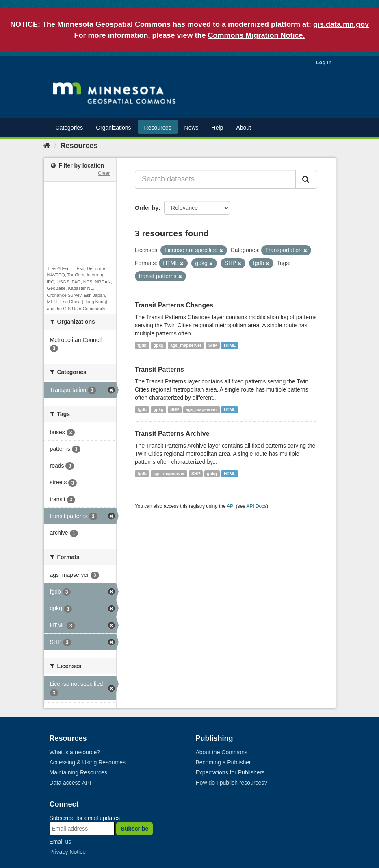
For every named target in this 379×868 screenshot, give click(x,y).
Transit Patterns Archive (172, 434)
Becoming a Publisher (223, 762)
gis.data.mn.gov (341, 24)
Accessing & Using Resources (88, 762)
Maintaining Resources (78, 772)
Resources (158, 128)
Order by (147, 208)
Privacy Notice (68, 852)
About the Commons (222, 752)
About (244, 128)
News (192, 128)
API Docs (257, 506)
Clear (104, 173)
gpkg (159, 345)
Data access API (70, 783)
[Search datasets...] (215, 179)
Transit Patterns (159, 369)
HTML (230, 345)
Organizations (113, 128)
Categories (69, 128)
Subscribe (135, 829)
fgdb (142, 345)
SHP (213, 345)
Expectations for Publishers (230, 772)
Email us (61, 842)
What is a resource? (75, 752)
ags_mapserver (186, 345)
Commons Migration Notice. (257, 35)
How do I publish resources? (232, 783)
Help (218, 128)
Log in (324, 62)
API (231, 506)
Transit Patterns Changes (174, 305)
